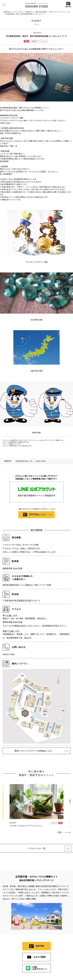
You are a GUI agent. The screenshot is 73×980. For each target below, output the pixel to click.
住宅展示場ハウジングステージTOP (13, 12)
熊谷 (26, 41)
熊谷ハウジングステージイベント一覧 (60, 12)
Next (68, 801)
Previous (5, 801)
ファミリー (44, 41)
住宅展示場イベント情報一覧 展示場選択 (36, 12)
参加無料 (34, 41)
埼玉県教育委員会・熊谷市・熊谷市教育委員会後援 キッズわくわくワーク (25, 14)
